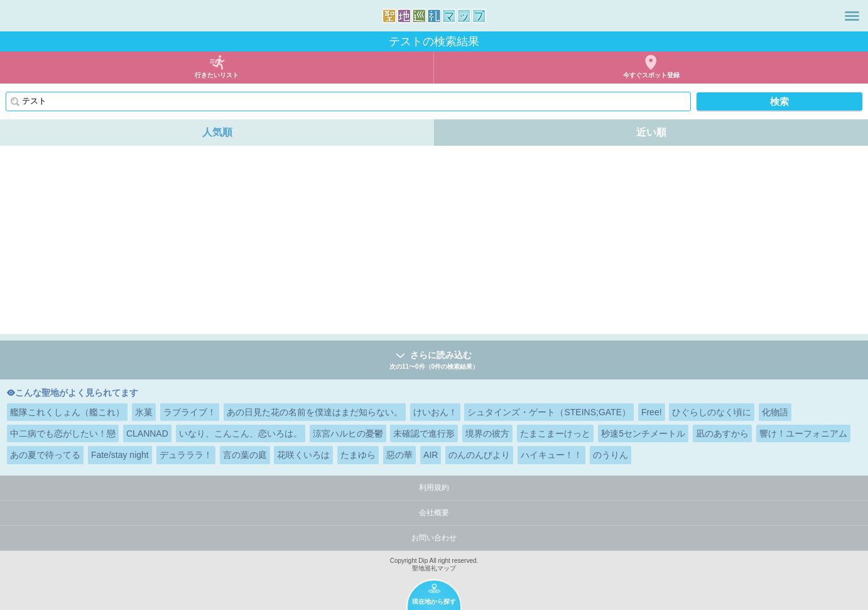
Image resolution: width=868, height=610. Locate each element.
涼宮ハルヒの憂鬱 (348, 433)
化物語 (775, 412)
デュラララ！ (186, 455)
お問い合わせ (434, 538)
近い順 (651, 132)
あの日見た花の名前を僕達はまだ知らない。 (315, 412)
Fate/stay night (120, 455)
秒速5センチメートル (643, 433)
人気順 (217, 132)
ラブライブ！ (190, 412)
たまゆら (358, 455)
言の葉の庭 (245, 455)
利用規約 (434, 487)
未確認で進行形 (424, 433)
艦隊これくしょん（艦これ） (67, 412)
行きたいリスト (217, 75)
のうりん (610, 455)
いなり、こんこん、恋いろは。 (241, 433)
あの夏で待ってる (45, 455)
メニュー (852, 16)
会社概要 (434, 513)
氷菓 (144, 412)
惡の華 (399, 455)
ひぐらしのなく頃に (712, 412)
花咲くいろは (303, 455)
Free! (652, 412)
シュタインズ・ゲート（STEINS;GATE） (549, 412)
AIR (431, 455)
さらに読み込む (434, 361)
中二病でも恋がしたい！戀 (63, 433)
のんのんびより (479, 455)
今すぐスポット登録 (651, 75)
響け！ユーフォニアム (803, 433)
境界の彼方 (487, 433)
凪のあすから (722, 433)
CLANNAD (147, 433)
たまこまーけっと (555, 433)
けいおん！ (435, 412)
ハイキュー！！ (551, 455)
